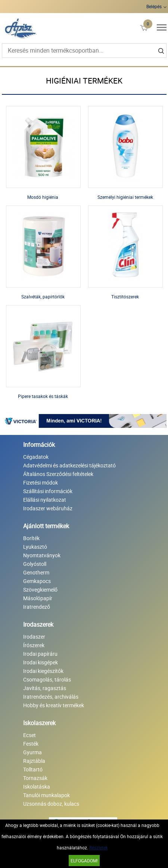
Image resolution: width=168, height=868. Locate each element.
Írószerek (34, 645)
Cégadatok (36, 457)
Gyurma (32, 752)
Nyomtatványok (42, 555)
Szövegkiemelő (40, 590)
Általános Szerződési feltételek (58, 474)
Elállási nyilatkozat (45, 500)
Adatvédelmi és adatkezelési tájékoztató (69, 465)
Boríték (31, 538)
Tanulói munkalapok (46, 795)
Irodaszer (34, 637)
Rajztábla (34, 761)
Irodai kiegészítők (43, 671)
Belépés (154, 6)
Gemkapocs (37, 581)
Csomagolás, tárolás (47, 679)
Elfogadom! (84, 861)
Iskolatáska (37, 786)
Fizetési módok (41, 482)
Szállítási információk (48, 491)
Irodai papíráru (40, 654)
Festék (31, 744)
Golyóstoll (35, 564)
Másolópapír (38, 598)
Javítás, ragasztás (45, 688)
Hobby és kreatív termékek (54, 705)
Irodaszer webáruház (48, 508)
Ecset (29, 735)
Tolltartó (33, 769)
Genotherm (36, 572)
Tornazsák (35, 778)
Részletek (99, 847)
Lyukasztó (35, 547)
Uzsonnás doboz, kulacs (51, 804)
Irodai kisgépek (41, 662)
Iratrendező (37, 607)
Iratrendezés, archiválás (51, 697)
